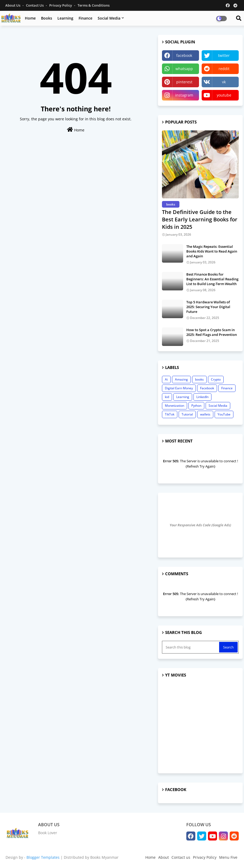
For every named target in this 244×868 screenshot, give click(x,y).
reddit (224, 69)
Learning (65, 18)
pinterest (184, 82)
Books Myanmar (104, 857)
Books (47, 18)
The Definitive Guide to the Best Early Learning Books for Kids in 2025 (200, 219)
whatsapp (184, 69)
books (199, 379)
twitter (224, 55)
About (164, 857)
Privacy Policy (61, 5)
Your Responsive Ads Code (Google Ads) (200, 525)
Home (30, 18)
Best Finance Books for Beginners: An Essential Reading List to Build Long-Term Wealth (212, 279)
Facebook (207, 388)
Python (196, 406)
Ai (166, 379)
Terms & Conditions (94, 5)
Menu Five (228, 857)
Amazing (181, 379)
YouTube (224, 414)
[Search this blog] (191, 647)
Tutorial (187, 414)
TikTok (170, 414)
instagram (184, 95)
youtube (224, 95)
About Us (13, 5)
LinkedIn (202, 397)
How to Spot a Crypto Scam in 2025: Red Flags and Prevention (212, 332)
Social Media (109, 18)
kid (167, 397)
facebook (184, 55)
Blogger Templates (43, 857)
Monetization (175, 406)
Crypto (216, 379)
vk (224, 82)
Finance (85, 18)
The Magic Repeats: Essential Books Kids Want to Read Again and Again (212, 251)
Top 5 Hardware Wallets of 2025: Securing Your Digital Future (208, 307)
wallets (205, 414)
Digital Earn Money (179, 388)
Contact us (35, 5)
